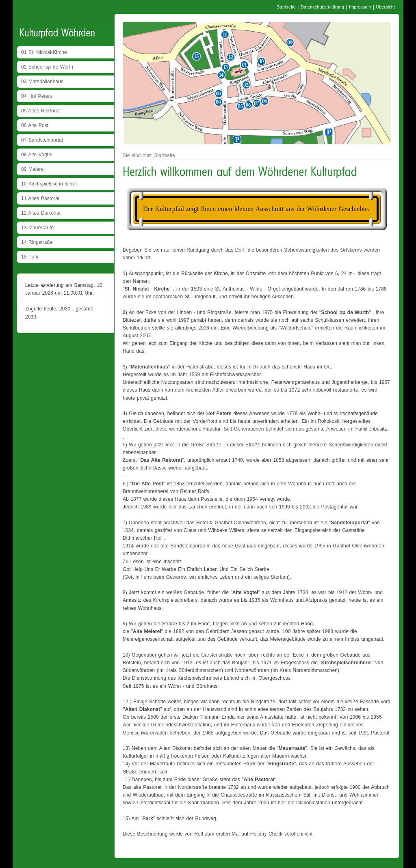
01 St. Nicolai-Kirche (44, 52)
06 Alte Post (35, 125)
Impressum (360, 7)
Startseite (286, 7)
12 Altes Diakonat (41, 213)
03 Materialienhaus (42, 82)
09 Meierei (33, 169)
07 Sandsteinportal (42, 140)
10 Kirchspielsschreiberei (49, 184)
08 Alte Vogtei (37, 155)
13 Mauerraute (37, 228)
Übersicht (385, 7)
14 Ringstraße (37, 242)
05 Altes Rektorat (40, 111)
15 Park (30, 257)
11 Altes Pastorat (40, 198)
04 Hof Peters (37, 96)
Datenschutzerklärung (322, 7)
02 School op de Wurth (47, 67)
